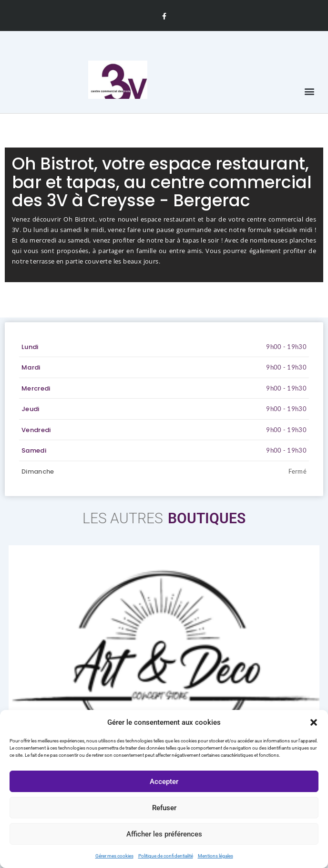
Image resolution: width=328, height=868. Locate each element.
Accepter (164, 782)
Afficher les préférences (164, 834)
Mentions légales (215, 856)
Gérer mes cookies (114, 856)
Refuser (164, 808)
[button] (314, 722)
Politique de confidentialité (166, 856)
